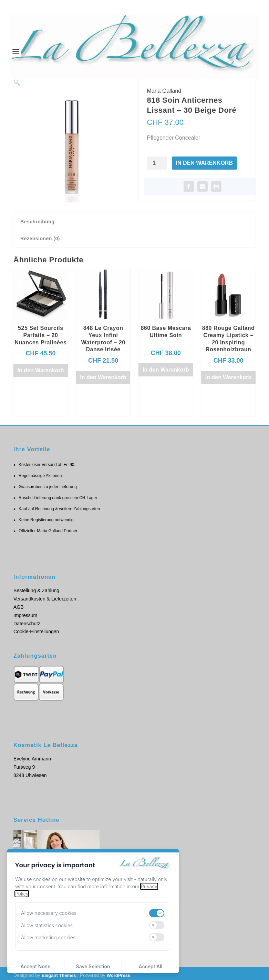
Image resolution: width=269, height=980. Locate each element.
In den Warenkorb (204, 163)
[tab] (134, 218)
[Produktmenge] (157, 163)
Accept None (35, 966)
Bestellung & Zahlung (36, 587)
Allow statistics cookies (47, 925)
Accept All (151, 966)
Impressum (25, 612)
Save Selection (93, 966)
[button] (118, 90)
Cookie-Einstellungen (36, 628)
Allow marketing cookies (48, 937)
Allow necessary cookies (49, 913)
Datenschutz (27, 620)
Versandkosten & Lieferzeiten (45, 595)
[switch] (157, 913)
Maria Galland (164, 91)
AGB (19, 603)
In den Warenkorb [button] (41, 367)
